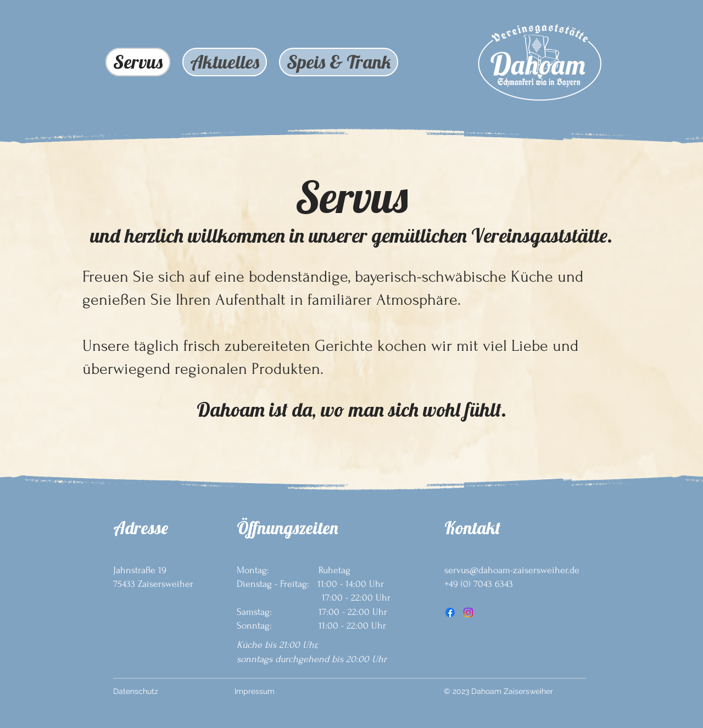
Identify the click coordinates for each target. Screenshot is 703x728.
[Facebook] (450, 612)
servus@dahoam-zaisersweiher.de (512, 570)
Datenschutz (136, 691)
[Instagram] (468, 612)
